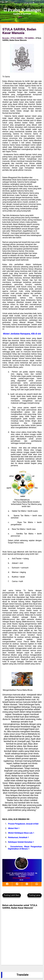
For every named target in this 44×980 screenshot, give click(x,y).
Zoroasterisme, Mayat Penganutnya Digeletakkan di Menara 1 (25, 848)
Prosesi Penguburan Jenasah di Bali (23, 824)
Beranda (6, 38)
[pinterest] (27, 884)
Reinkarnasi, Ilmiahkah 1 (18, 837)
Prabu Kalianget (24, 10)
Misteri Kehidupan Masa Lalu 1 (21, 833)
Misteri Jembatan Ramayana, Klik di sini (22, 334)
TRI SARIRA (29, 38)
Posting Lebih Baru (12, 895)
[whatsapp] (37, 884)
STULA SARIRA (17, 38)
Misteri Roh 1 (14, 828)
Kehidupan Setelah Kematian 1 (21, 842)
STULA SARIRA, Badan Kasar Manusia (19, 31)
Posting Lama (34, 895)
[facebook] (7, 884)
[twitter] (17, 884)
